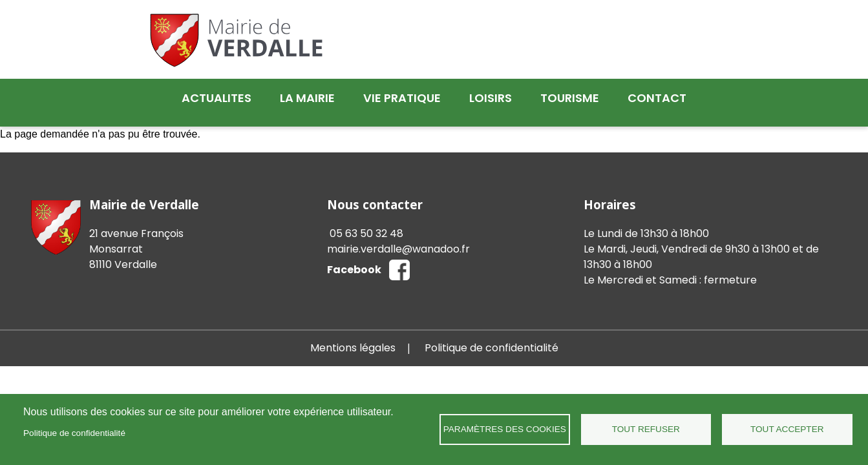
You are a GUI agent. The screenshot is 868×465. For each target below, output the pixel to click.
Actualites (217, 98)
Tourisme (570, 98)
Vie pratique (402, 98)
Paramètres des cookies (505, 429)
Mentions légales (353, 338)
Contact (657, 98)
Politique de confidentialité (74, 433)
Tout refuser (646, 429)
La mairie (307, 98)
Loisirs (491, 98)
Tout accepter (787, 429)
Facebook (354, 260)
